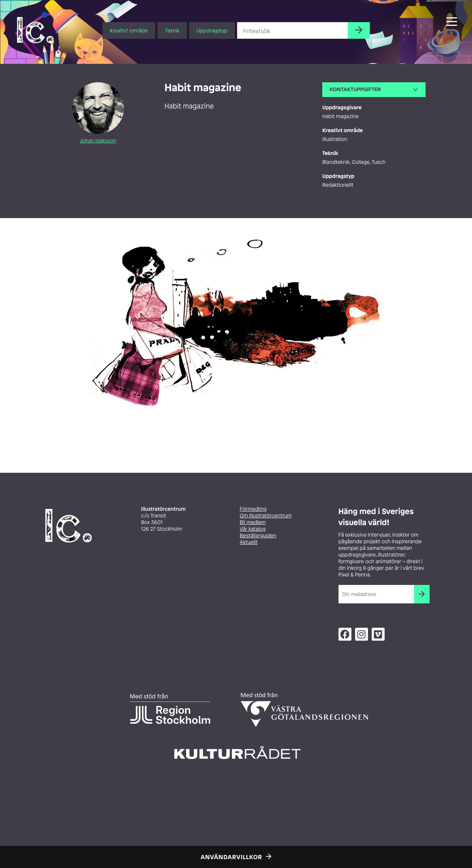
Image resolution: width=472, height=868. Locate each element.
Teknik (172, 30)
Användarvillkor (231, 857)
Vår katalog (253, 529)
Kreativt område (129, 30)
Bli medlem (253, 522)
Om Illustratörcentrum (266, 516)
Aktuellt (249, 542)
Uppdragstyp (212, 30)
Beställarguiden (258, 536)
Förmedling (253, 509)
